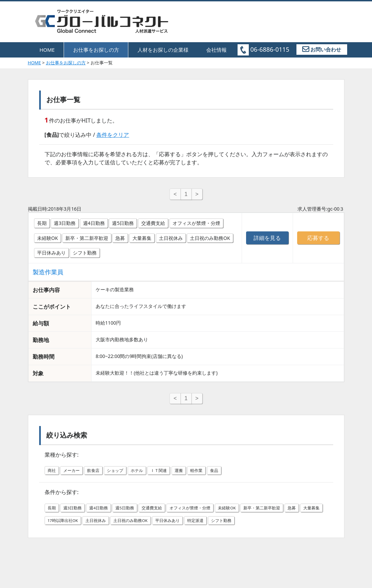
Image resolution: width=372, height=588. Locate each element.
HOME (47, 50)
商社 (52, 474)
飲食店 (98, 474)
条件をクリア (113, 135)
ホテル (147, 474)
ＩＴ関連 (171, 474)
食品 (232, 474)
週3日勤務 (65, 225)
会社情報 (216, 50)
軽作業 (212, 474)
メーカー (74, 474)
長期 (42, 225)
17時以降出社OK (109, 524)
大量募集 (142, 240)
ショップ (123, 474)
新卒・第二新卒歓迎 (87, 240)
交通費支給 (153, 225)
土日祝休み (171, 240)
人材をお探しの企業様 (163, 50)
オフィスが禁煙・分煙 (196, 225)
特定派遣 (259, 524)
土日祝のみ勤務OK (210, 240)
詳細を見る (267, 240)
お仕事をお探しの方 (96, 50)
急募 (120, 240)
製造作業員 (48, 274)
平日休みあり (51, 254)
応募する (318, 240)
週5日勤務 (123, 225)
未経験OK (48, 240)
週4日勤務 (94, 225)
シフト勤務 (85, 254)
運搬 (193, 474)
